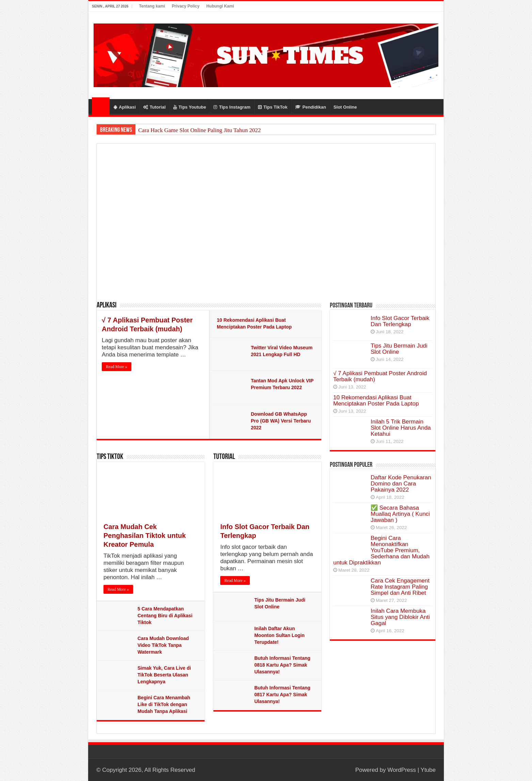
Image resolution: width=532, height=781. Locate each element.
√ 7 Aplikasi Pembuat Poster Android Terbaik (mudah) (380, 376)
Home (101, 106)
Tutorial (155, 107)
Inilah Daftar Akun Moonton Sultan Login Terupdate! (279, 635)
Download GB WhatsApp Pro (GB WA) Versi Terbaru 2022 (281, 421)
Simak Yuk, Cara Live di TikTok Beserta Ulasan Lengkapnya (164, 675)
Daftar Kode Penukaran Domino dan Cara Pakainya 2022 (401, 484)
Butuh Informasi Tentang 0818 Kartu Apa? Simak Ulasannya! (282, 665)
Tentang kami (152, 6)
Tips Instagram (232, 107)
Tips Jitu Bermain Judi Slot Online (399, 349)
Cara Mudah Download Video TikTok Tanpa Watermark (163, 645)
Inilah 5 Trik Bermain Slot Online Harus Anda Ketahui (401, 428)
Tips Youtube (190, 107)
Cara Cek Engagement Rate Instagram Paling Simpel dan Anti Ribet (400, 587)
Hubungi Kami (220, 6)
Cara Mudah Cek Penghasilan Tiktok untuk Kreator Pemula (145, 536)
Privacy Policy (186, 6)
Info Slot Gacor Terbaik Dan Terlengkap (400, 321)
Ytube (428, 770)
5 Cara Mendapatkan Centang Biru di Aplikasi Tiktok (165, 616)
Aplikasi (125, 107)
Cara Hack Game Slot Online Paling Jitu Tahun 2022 (199, 130)
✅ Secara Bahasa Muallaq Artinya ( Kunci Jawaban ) (400, 514)
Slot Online (345, 107)
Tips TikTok (273, 107)
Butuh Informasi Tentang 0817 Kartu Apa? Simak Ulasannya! (282, 695)
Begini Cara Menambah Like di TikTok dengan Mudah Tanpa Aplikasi (164, 704)
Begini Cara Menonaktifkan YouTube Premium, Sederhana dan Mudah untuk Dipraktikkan (381, 550)
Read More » (117, 367)
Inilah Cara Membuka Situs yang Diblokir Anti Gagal (400, 617)
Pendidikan (311, 107)
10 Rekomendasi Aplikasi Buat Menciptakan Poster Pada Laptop (376, 401)
